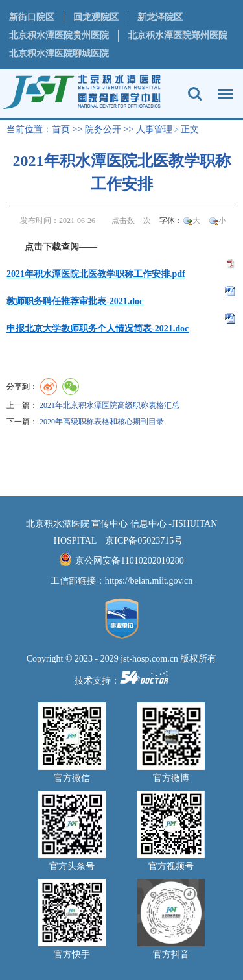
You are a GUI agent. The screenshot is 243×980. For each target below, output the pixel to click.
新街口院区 (32, 17)
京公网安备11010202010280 (129, 561)
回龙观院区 (96, 17)
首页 (61, 129)
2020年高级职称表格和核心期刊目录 (102, 422)
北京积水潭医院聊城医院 (59, 54)
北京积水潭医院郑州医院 (178, 35)
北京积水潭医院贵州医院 (59, 35)
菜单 (222, 88)
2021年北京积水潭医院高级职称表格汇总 (110, 405)
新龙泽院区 (160, 17)
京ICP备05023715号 (144, 541)
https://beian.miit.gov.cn (149, 581)
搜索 (195, 94)
